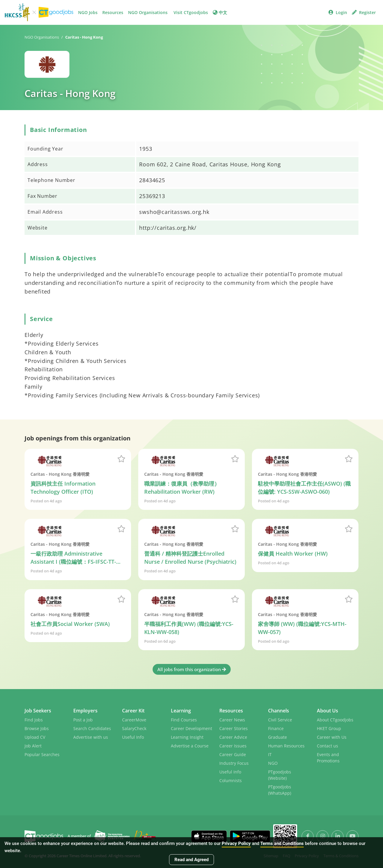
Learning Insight (187, 737)
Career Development (191, 728)
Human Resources (286, 746)
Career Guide (233, 754)
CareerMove (134, 720)
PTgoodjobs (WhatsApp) (280, 790)
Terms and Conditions (282, 843)
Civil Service (280, 720)
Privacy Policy (236, 843)
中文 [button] (220, 12)
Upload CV (35, 737)
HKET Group (329, 728)
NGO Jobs (88, 12)
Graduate (278, 737)
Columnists (231, 780)
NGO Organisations (148, 12)
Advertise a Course (190, 746)
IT (270, 754)
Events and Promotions (328, 758)
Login (338, 12)
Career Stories (234, 728)
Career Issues (233, 746)
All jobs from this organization (192, 669)
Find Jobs (34, 720)
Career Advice (233, 737)
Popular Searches (42, 754)
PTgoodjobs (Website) (280, 775)
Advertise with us (91, 737)
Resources (113, 12)
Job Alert (33, 746)
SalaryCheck (134, 728)
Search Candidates (92, 728)
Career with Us (332, 737)
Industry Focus (234, 763)
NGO (273, 763)
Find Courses (184, 720)
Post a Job (83, 720)
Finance (276, 728)
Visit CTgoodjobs (191, 12)
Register (364, 12)
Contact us (327, 746)
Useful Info (133, 737)
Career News (232, 720)
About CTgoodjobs (335, 720)
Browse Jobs (37, 728)
